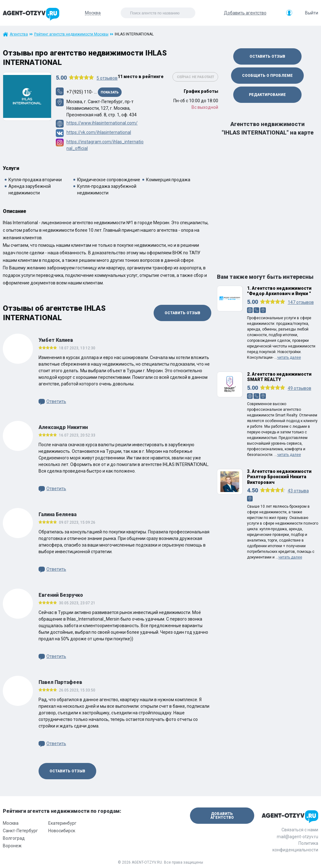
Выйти (312, 13)
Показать (110, 92)
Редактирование (267, 95)
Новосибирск (62, 831)
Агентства (19, 34)
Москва (11, 823)
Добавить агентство (245, 13)
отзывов (107, 78)
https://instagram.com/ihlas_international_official (105, 145)
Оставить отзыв (182, 313)
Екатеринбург (62, 823)
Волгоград (14, 838)
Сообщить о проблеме (267, 76)
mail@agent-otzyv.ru (297, 837)
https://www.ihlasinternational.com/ (102, 123)
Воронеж (12, 846)
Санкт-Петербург (20, 831)
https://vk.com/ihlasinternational (99, 132)
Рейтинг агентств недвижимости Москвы (71, 34)
